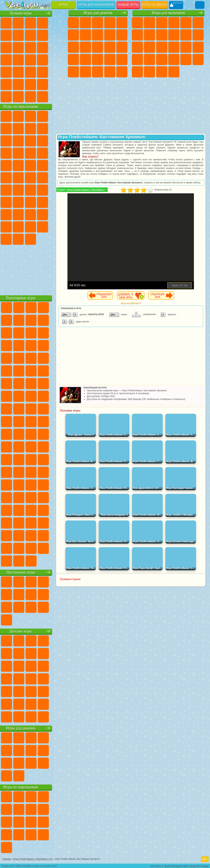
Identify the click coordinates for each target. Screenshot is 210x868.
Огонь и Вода (98, 23)
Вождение (11, 96)
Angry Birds (47, 141)
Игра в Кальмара (11, 202)
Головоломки (59, 72)
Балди (35, 202)
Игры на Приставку (59, 96)
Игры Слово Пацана (35, 227)
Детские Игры (47, 23)
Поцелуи (110, 47)
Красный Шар (35, 128)
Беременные (73, 60)
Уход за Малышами (110, 72)
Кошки (73, 47)
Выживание (137, 60)
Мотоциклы (174, 35)
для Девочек (23, 23)
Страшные (35, 47)
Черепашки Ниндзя (162, 35)
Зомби (186, 23)
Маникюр (110, 60)
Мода (98, 72)
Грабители (149, 60)
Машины (149, 35)
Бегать (162, 72)
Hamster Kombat (35, 239)
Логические (47, 47)
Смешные (11, 47)
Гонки (149, 47)
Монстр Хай (73, 35)
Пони (73, 23)
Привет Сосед (35, 214)
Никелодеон (23, 84)
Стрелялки (174, 72)
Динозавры (47, 60)
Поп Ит (35, 35)
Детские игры (35, 631)
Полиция (186, 47)
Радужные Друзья (47, 214)
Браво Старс (59, 190)
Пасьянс (11, 60)
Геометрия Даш (47, 35)
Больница (98, 60)
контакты (156, 865)
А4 (23, 202)
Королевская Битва (198, 23)
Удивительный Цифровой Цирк (47, 239)
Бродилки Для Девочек (85, 35)
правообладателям (176, 865)
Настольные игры (35, 572)
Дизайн (122, 72)
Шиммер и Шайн (23, 177)
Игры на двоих (155, 5)
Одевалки (85, 47)
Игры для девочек (98, 13)
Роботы (174, 47)
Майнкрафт (137, 35)
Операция (122, 60)
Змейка (47, 72)
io (23, 47)
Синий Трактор (11, 190)
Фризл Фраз (59, 165)
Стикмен (186, 35)
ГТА (174, 60)
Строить (47, 96)
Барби (110, 23)
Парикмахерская (98, 47)
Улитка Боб (23, 128)
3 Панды (23, 153)
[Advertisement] (35, 269)
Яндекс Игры (23, 35)
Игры (64, 5)
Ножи (35, 60)
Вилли (11, 116)
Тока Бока (59, 214)
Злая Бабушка (11, 141)
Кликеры (59, 47)
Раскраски (98, 35)
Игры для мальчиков (96, 5)
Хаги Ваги (59, 202)
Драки (137, 47)
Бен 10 (186, 60)
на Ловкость (11, 35)
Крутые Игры (35, 84)
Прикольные (59, 60)
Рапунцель (85, 60)
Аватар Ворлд (11, 227)
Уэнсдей (47, 227)
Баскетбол (59, 84)
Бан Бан (59, 227)
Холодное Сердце (122, 35)
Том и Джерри (47, 177)
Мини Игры (11, 72)
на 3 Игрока (11, 84)
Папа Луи (122, 47)
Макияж (73, 72)
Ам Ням (59, 141)
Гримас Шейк (23, 239)
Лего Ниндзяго (59, 116)
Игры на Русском (23, 60)
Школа (47, 84)
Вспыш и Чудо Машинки (47, 153)
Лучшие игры (35, 13)
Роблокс (11, 214)
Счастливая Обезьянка (35, 177)
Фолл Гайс (23, 190)
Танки (174, 23)
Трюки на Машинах (35, 72)
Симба (23, 227)
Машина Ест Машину (162, 60)
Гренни (47, 202)
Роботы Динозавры (198, 47)
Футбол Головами (23, 96)
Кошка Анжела (110, 35)
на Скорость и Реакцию (23, 72)
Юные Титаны (59, 177)
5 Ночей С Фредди (11, 128)
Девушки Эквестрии (85, 23)
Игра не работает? (136, 306)
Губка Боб (23, 116)
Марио (35, 165)
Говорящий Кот (47, 116)
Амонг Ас (47, 190)
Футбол (149, 23)
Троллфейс (47, 128)
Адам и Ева (11, 177)
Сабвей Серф (35, 141)
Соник (59, 153)
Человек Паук (47, 165)
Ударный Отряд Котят (23, 165)
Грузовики (198, 35)
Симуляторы (35, 23)
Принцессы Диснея (85, 72)
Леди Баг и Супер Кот (59, 128)
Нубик (23, 214)
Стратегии (162, 23)
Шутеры (149, 72)
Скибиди (11, 239)
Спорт (59, 35)
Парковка (137, 23)
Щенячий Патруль (35, 116)
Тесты (122, 23)
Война (35, 96)
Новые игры (128, 5)
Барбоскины (11, 165)
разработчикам (199, 865)
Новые (11, 23)
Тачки (35, 153)
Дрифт (198, 60)
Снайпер (162, 47)
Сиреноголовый (35, 190)
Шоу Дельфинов (11, 153)
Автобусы (137, 72)
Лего (23, 141)
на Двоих (59, 23)
